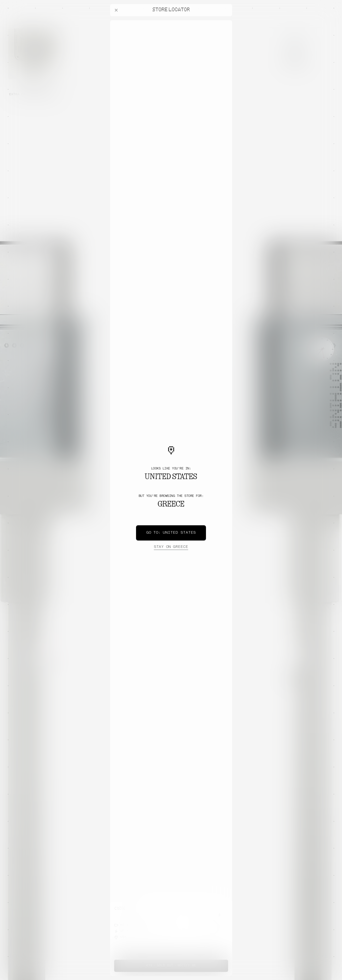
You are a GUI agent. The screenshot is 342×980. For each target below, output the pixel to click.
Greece (171, 547)
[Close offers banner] (226, 22)
